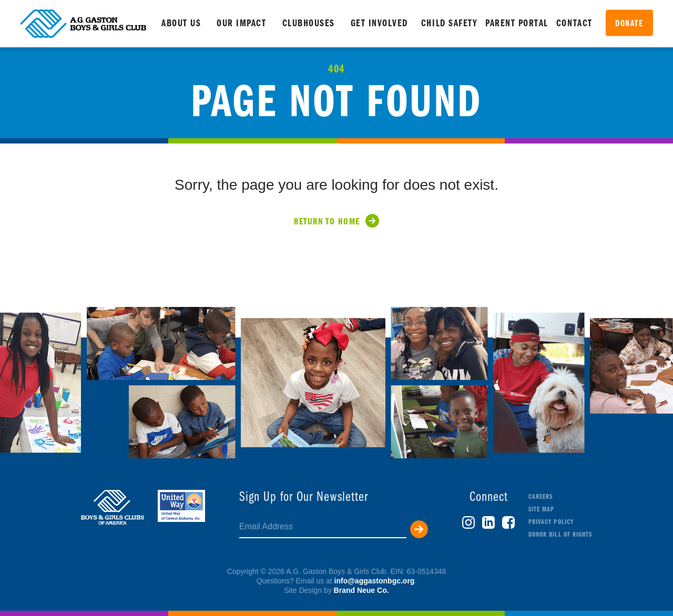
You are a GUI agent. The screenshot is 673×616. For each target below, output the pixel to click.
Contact (574, 24)
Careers (541, 497)
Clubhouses (309, 24)
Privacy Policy (551, 522)
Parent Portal (517, 24)
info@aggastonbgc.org (375, 581)
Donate (629, 24)
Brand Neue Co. (361, 590)
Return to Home (327, 222)
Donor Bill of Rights (560, 535)
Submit (419, 529)
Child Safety (449, 24)
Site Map (541, 510)
